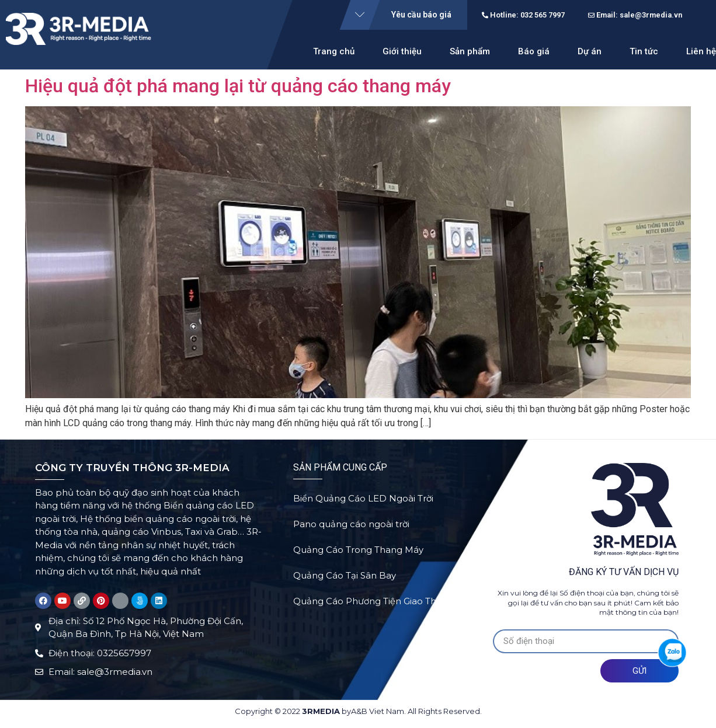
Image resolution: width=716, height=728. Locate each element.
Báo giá (534, 51)
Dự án (590, 51)
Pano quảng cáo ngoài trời (351, 526)
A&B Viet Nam (378, 711)
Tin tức (644, 51)
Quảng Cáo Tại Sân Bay (345, 579)
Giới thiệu (402, 51)
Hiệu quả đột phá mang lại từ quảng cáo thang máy (238, 86)
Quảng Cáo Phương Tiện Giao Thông (373, 606)
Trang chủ (334, 51)
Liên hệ (701, 51)
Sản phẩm (470, 51)
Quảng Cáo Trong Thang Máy (358, 553)
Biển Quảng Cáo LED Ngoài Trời (363, 499)
